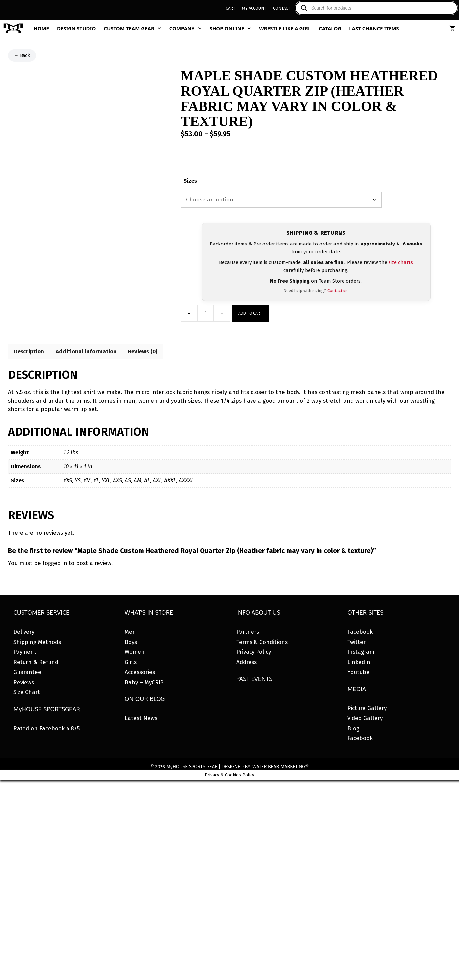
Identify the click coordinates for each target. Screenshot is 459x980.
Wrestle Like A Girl (285, 28)
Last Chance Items (374, 28)
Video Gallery (365, 718)
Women (135, 652)
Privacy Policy (254, 652)
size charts (401, 262)
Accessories (140, 672)
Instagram (361, 652)
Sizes (190, 181)
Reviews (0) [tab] (143, 352)
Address (247, 662)
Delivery (24, 632)
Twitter (357, 642)
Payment (25, 652)
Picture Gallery (367, 708)
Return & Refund (36, 662)
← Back (22, 55)
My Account (254, 8)
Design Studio (76, 28)
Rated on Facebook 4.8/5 (46, 728)
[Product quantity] (206, 313)
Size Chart (27, 692)
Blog (353, 728)
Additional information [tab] (86, 352)
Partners (248, 632)
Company (188, 28)
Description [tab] (29, 352)
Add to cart (250, 313)
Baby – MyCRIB (144, 682)
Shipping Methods (37, 642)
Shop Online (233, 28)
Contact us (338, 291)
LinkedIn (359, 662)
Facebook (360, 632)
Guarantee (27, 672)
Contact (282, 8)
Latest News (141, 718)
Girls (131, 662)
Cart (230, 8)
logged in (55, 563)
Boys (131, 642)
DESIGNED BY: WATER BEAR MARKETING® (265, 767)
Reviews (24, 682)
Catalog (330, 28)
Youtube (359, 672)
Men (130, 632)
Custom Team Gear (134, 28)
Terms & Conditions (262, 642)
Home (41, 28)
